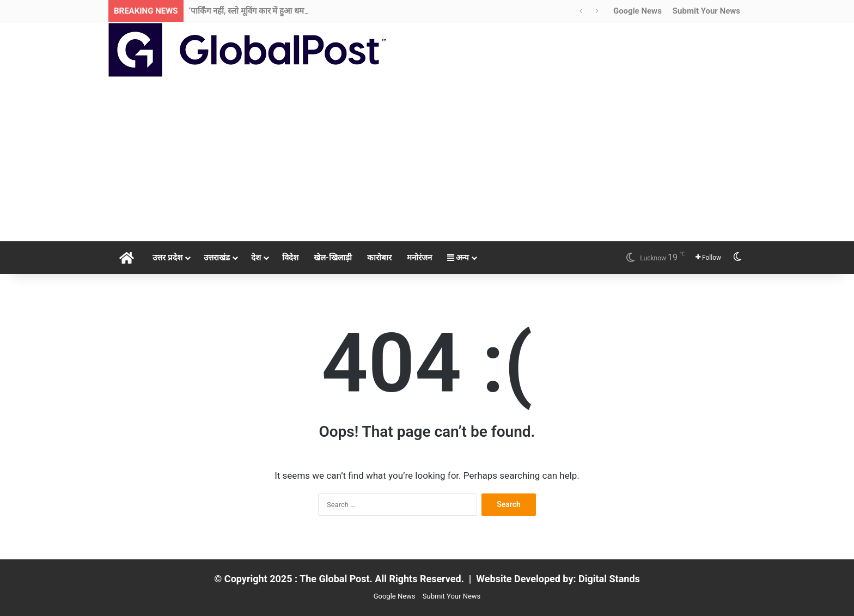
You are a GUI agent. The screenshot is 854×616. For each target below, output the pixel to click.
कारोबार (379, 258)
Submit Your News (706, 11)
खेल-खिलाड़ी (333, 258)
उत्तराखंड (217, 258)
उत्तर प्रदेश (167, 258)
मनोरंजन (419, 258)
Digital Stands (609, 579)
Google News (638, 11)
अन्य (458, 258)
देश (256, 258)
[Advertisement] (427, 160)
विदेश (290, 258)
